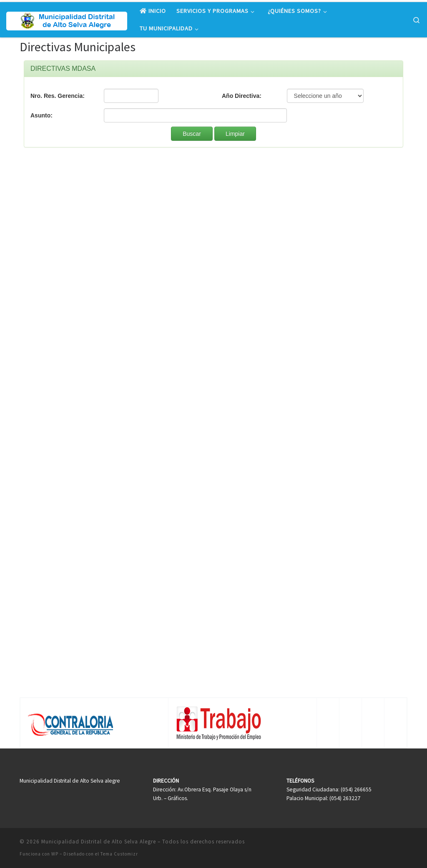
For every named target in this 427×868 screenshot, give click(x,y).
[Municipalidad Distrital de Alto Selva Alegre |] (67, 19)
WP (55, 854)
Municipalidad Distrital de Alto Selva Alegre (99, 842)
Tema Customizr (119, 854)
